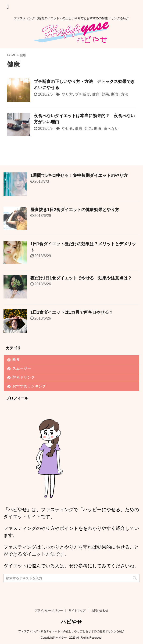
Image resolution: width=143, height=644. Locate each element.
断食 (115, 94)
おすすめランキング (29, 386)
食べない (111, 128)
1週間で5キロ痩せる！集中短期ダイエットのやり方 (79, 175)
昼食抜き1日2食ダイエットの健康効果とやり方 (75, 210)
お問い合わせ (100, 610)
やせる (67, 128)
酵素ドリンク (24, 377)
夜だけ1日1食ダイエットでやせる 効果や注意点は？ (81, 278)
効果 (105, 94)
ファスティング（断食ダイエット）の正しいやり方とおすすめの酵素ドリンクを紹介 (71, 631)
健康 (96, 94)
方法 (125, 94)
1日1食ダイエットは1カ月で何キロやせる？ (72, 312)
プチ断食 (82, 94)
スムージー (22, 368)
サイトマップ (77, 610)
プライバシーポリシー (49, 610)
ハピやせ (71, 622)
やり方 (67, 94)
